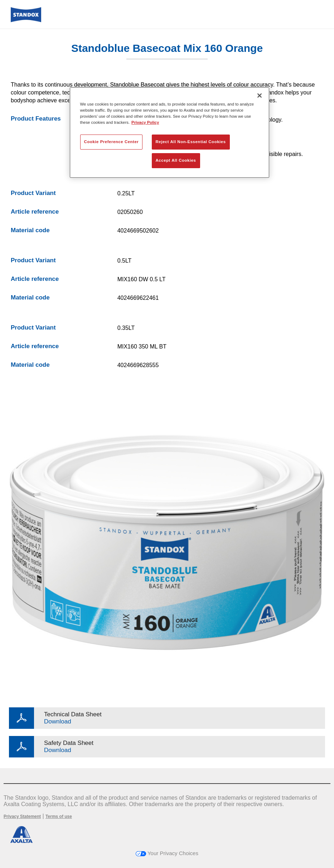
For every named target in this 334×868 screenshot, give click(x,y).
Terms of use (59, 816)
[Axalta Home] (26, 20)
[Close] (260, 96)
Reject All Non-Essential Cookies (191, 142)
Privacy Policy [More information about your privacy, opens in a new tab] (145, 122)
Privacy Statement (22, 816)
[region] (170, 133)
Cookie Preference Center (112, 142)
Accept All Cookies (176, 160)
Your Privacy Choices (167, 853)
